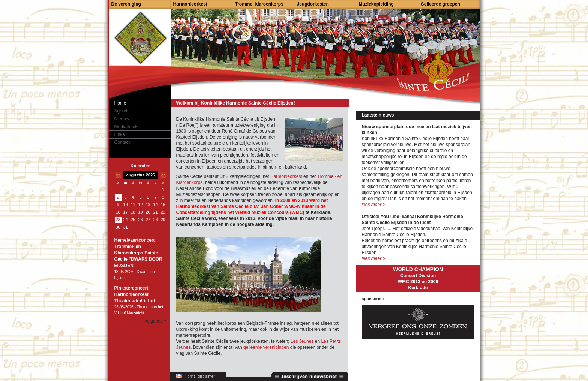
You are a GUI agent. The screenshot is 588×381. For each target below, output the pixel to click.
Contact (122, 142)
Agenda (122, 111)
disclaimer (206, 376)
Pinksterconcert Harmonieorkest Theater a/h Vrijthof (135, 294)
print (191, 376)
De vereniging (126, 4)
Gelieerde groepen (440, 4)
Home (120, 103)
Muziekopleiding (376, 4)
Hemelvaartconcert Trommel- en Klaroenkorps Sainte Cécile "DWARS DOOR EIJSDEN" (138, 253)
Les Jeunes (303, 341)
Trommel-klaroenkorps (259, 4)
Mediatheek (126, 127)
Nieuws (122, 119)
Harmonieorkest (190, 4)
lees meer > (374, 205)
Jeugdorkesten (313, 4)
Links (120, 134)
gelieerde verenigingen (266, 347)
